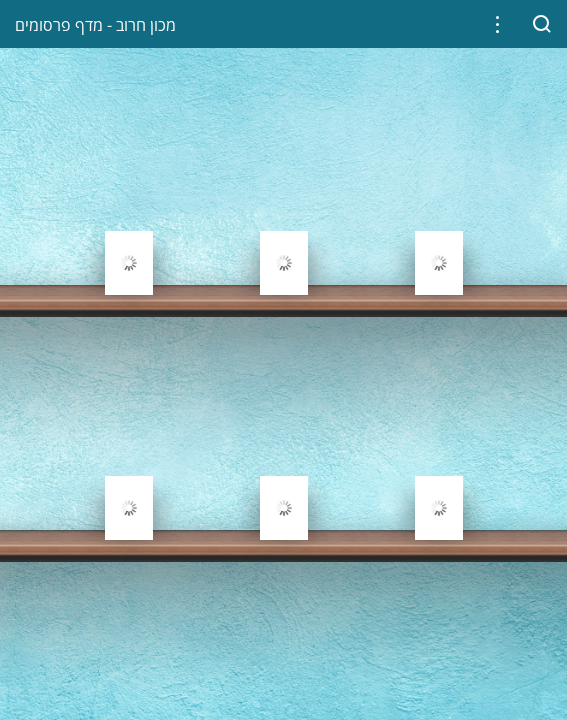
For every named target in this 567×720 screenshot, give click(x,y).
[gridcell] (128, 215)
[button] (497, 24)
